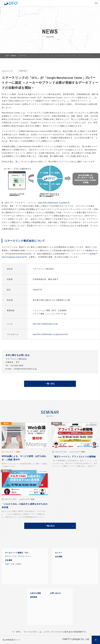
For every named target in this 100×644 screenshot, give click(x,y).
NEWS (14, 56)
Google (7, 564)
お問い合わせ (55, 593)
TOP (7, 56)
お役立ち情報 (35, 593)
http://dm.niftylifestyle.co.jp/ (45, 324)
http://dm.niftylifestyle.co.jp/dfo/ (53, 203)
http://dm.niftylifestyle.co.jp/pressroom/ (50, 334)
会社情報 (59, 557)
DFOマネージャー (24, 556)
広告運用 (9, 560)
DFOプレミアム (11, 556)
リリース (23, 56)
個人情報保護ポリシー (11, 640)
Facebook (18, 564)
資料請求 (34, 597)
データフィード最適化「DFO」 (18, 553)
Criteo (13, 564)
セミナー (59, 553)
